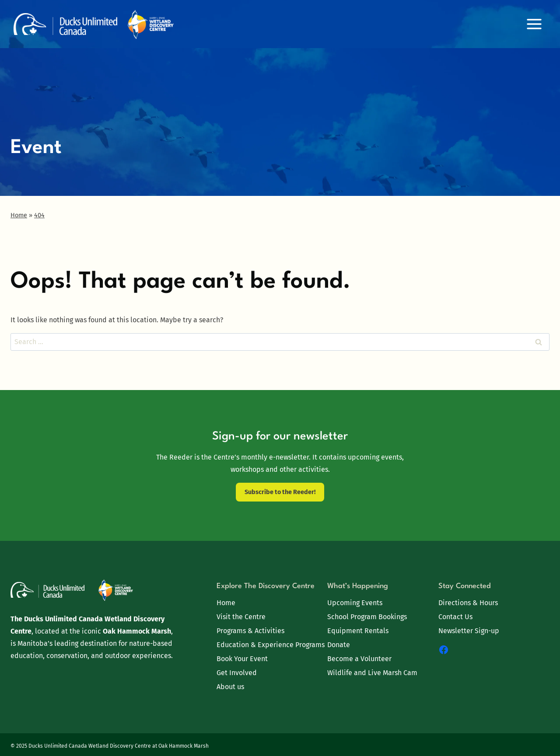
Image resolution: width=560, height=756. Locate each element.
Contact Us (455, 617)
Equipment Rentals (358, 631)
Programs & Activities (250, 631)
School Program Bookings (367, 617)
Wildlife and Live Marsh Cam (372, 673)
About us (230, 687)
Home (226, 603)
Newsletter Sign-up (469, 631)
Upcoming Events (355, 603)
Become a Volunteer (359, 659)
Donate (339, 645)
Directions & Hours (468, 603)
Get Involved (237, 673)
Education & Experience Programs (271, 645)
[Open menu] (534, 24)
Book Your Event (242, 659)
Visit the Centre (241, 617)
